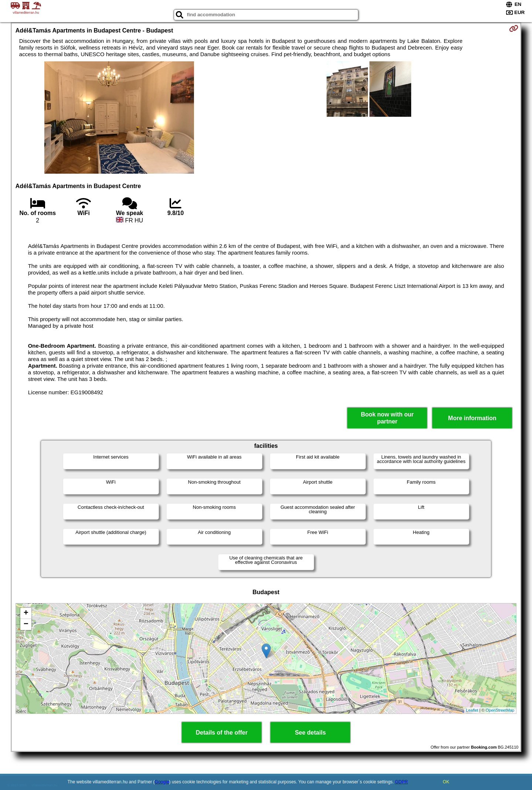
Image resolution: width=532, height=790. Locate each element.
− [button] (26, 624)
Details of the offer (222, 733)
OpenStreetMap (500, 710)
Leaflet (472, 710)
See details (310, 733)
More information (472, 418)
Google (162, 782)
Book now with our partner (387, 418)
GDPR (401, 782)
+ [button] (26, 613)
